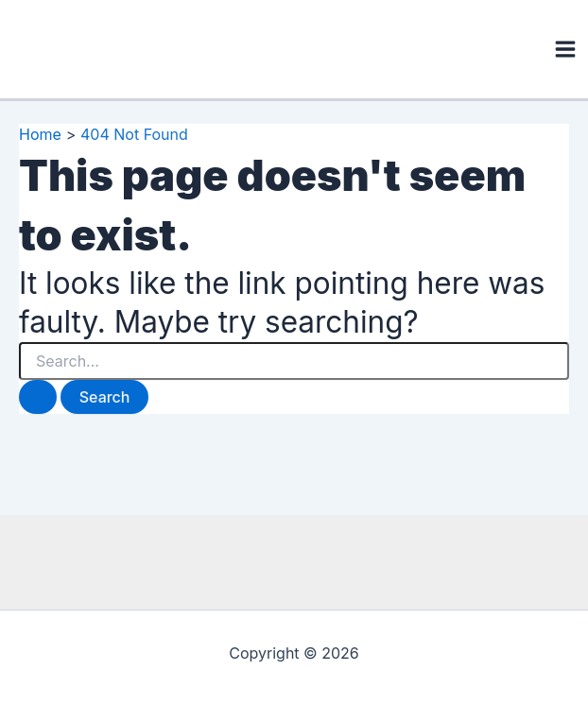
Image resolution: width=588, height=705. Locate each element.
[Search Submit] (38, 397)
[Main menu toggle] (565, 49)
